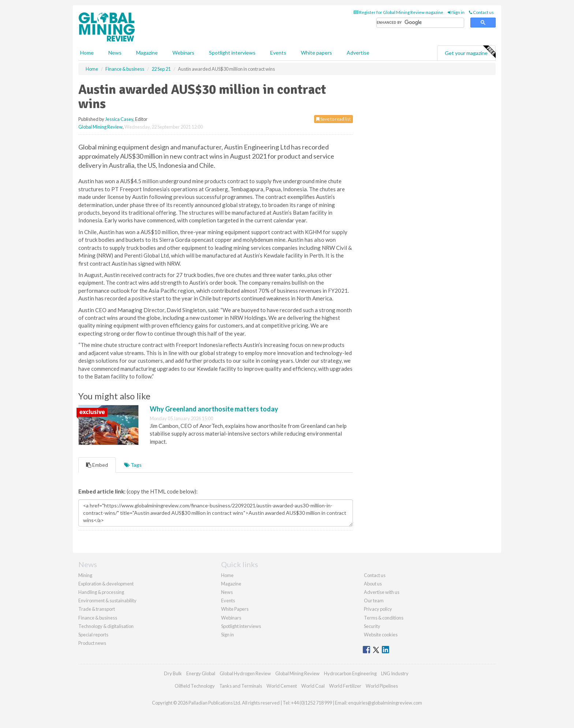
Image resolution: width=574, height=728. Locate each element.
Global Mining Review (100, 127)
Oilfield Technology (195, 686)
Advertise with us (382, 592)
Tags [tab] (133, 465)
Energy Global (201, 673)
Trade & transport (97, 609)
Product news (92, 643)
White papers (316, 53)
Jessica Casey (119, 119)
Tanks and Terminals (241, 686)
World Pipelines (382, 686)
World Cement (282, 686)
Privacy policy (378, 609)
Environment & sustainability (107, 600)
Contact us (481, 12)
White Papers (235, 609)
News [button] (115, 53)
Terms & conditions (384, 618)
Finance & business (98, 618)
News (227, 592)
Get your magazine (470, 52)
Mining (85, 575)
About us (373, 584)
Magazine (147, 53)
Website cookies (381, 635)
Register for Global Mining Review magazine (398, 12)
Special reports (93, 635)
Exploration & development (106, 584)
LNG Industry (395, 673)
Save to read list (333, 119)
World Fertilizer (345, 686)
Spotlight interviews (232, 53)
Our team (374, 600)
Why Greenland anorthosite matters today (214, 409)
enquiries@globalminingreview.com (385, 703)
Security (372, 626)
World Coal (313, 686)
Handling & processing (101, 592)
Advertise (358, 53)
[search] (420, 23)
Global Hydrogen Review (245, 673)
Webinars (183, 53)
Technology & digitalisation (106, 626)
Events (278, 53)
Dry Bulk (173, 673)
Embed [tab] (97, 465)
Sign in (456, 12)
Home (87, 53)
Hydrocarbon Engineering (350, 673)
